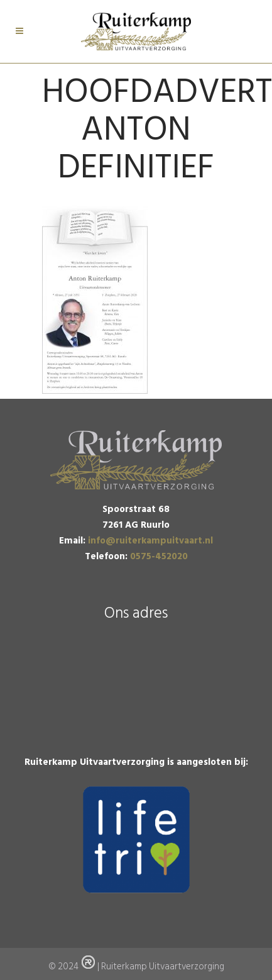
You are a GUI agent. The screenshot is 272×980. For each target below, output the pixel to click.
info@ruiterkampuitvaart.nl (150, 541)
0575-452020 (159, 556)
